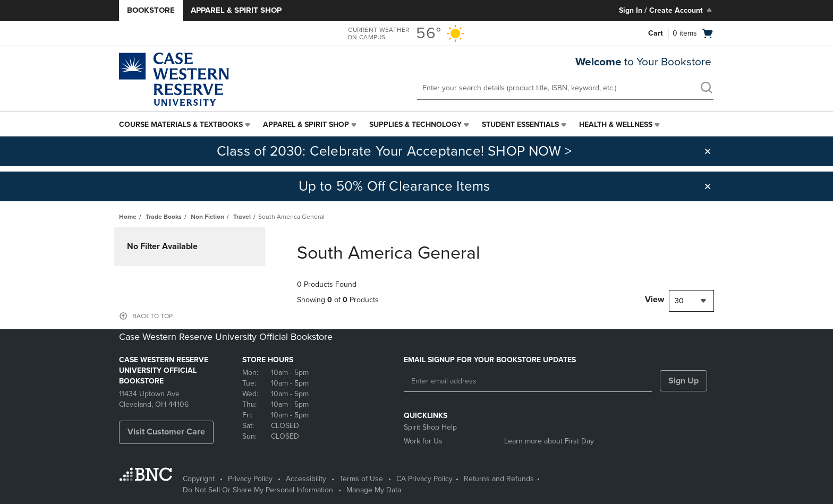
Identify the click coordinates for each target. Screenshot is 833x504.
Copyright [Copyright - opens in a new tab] (199, 479)
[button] (708, 151)
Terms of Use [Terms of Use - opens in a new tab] (361, 479)
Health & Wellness (616, 125)
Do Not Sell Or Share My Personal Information (258, 490)
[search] (706, 89)
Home (128, 217)
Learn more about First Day (549, 441)
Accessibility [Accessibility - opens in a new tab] (306, 479)
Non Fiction (207, 217)
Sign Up (683, 381)
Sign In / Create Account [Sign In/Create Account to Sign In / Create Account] (666, 10)
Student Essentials (520, 125)
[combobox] (691, 301)
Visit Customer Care (166, 432)
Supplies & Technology (415, 125)
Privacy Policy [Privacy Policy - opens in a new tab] (250, 479)
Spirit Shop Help (430, 427)
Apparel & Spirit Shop (236, 10)
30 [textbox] (679, 301)
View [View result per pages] (654, 300)
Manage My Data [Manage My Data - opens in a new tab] (374, 490)
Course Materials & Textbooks (181, 125)
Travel (242, 217)
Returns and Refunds (499, 479)
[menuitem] (186, 125)
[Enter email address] (528, 381)
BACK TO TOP (152, 316)
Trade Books (164, 217)
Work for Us (423, 441)
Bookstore (151, 10)
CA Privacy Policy (424, 479)
